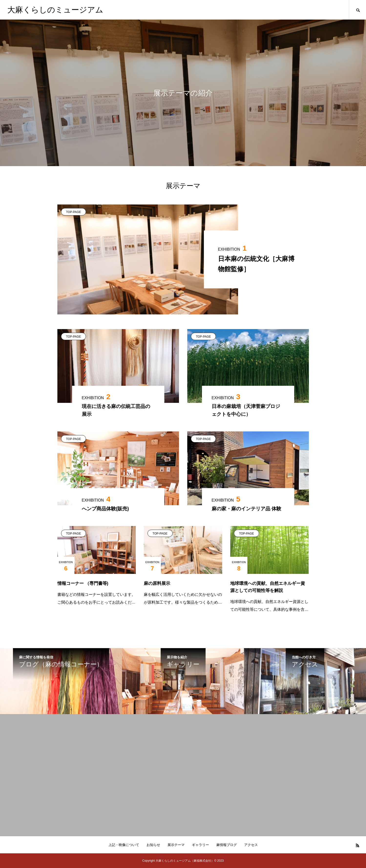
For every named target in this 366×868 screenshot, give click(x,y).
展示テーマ (176, 845)
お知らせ (153, 845)
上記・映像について (124, 845)
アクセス (251, 845)
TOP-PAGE (74, 212)
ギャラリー (200, 845)
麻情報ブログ (227, 845)
